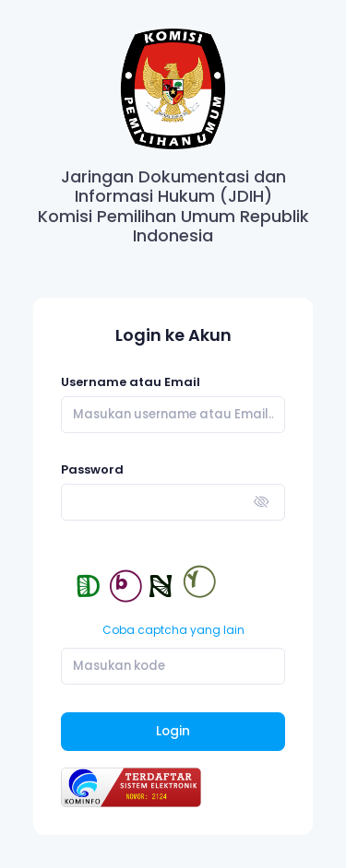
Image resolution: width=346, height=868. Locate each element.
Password (92, 469)
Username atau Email (131, 382)
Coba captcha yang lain (173, 630)
